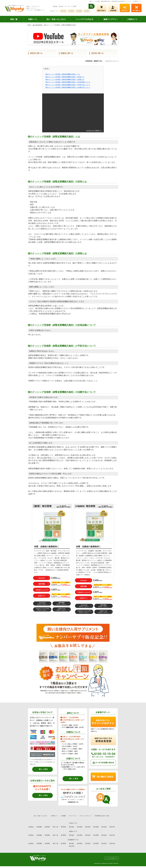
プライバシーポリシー (85, 816)
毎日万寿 (112, 827)
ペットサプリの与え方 (84, 19)
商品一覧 (14, 19)
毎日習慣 (96, 827)
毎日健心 (72, 827)
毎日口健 (112, 843)
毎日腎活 (87, 11)
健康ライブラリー (111, 19)
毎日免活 (104, 827)
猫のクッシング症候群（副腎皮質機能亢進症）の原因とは (65, 79)
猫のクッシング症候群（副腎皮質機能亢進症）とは (63, 74)
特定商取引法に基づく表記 (102, 816)
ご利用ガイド (132, 19)
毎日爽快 (71, 11)
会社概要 (63, 816)
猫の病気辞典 (37, 25)
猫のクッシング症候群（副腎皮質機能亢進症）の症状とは (65, 77)
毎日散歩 (64, 11)
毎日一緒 (55, 827)
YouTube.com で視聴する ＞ (94, 131)
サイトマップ (73, 816)
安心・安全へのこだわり (56, 19)
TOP (29, 25)
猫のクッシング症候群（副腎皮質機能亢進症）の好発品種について (68, 82)
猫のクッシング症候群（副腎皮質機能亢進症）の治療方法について (68, 87)
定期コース (33, 19)
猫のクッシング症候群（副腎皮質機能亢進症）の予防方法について (68, 85)
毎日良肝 (88, 827)
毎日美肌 (80, 827)
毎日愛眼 (79, 11)
